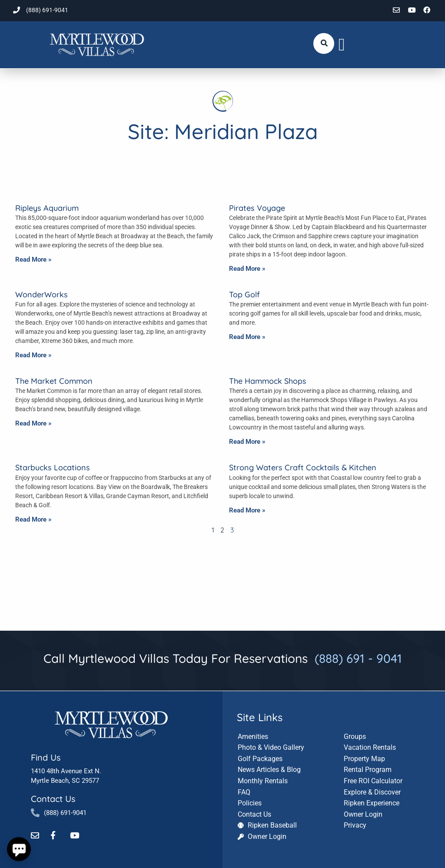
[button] (342, 45)
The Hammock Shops (268, 381)
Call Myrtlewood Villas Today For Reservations (223, 658)
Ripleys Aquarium (47, 208)
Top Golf (244, 294)
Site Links (260, 716)
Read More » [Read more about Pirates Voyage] (247, 269)
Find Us (46, 757)
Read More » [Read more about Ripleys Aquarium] (33, 259)
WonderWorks (42, 294)
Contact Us (53, 798)
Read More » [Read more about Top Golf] (247, 337)
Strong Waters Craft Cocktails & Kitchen (303, 467)
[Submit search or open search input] (324, 43)
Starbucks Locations (53, 467)
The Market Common (54, 381)
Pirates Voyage (257, 208)
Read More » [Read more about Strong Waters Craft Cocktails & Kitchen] (247, 510)
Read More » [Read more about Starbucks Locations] (33, 519)
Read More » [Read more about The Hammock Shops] (247, 442)
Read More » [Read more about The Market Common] (33, 423)
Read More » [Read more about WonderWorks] (33, 355)
